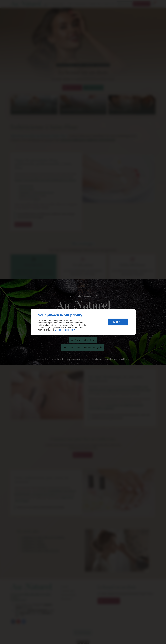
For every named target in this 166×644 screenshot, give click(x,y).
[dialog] (83, 322)
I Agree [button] (118, 322)
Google (58, 330)
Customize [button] (99, 322)
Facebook (68, 330)
